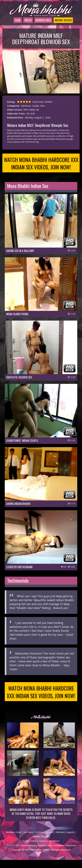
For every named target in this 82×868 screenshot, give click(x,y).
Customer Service (44, 840)
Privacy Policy (30, 849)
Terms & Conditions (49, 849)
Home (12, 24)
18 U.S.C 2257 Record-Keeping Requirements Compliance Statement (41, 853)
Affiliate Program (41, 845)
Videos (24, 24)
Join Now (28, 840)
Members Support (65, 840)
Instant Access (64, 24)
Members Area (41, 24)
